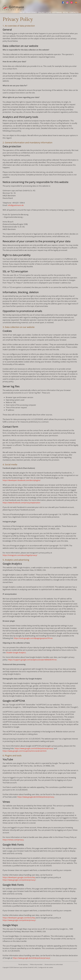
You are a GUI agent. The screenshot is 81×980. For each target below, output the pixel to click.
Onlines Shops (45, 13)
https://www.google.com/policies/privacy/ (19, 880)
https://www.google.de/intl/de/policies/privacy (36, 797)
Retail (66, 13)
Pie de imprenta (23, 964)
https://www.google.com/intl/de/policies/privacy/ (34, 748)
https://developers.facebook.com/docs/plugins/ (22, 480)
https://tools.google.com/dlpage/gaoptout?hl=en (33, 638)
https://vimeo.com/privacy (13, 840)
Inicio (22, 13)
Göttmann (57, 13)
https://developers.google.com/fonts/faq (19, 877)
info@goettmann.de (16, 205)
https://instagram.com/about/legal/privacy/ (20, 555)
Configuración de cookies (46, 967)
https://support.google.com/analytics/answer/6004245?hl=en (32, 660)
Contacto (74, 13)
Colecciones (31, 13)
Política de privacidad (36, 964)
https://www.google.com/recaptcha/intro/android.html (24, 751)
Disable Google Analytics (16, 653)
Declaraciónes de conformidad (54, 964)
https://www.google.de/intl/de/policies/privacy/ (31, 958)
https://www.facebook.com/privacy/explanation (21, 503)
